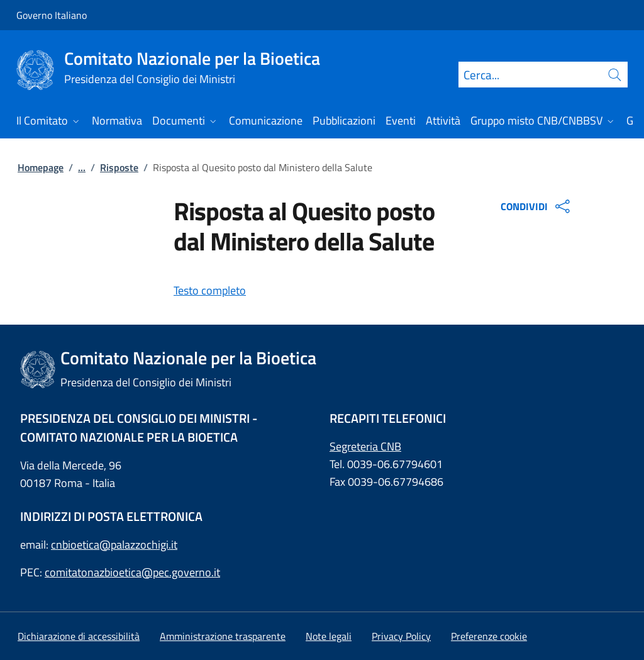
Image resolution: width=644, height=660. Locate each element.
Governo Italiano (52, 15)
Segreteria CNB (365, 446)
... (82, 167)
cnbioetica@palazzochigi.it (114, 545)
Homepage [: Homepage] (41, 167)
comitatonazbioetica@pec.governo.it (132, 572)
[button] (489, 636)
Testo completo (210, 290)
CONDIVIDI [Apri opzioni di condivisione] (537, 206)
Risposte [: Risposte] (119, 167)
